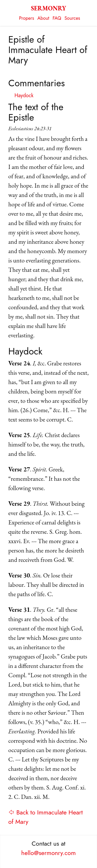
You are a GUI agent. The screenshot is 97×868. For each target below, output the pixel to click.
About (43, 18)
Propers (27, 18)
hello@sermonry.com (48, 853)
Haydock (24, 96)
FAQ (57, 18)
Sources (72, 18)
